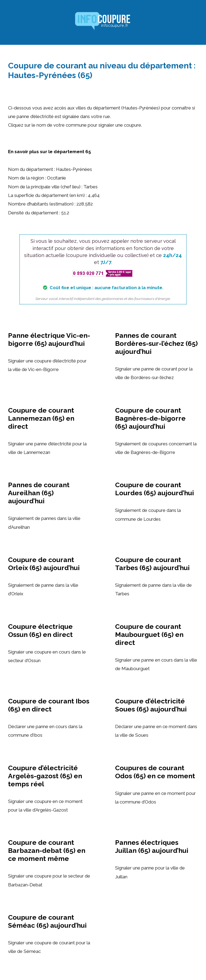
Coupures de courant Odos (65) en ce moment (155, 772)
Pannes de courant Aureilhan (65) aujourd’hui (39, 493)
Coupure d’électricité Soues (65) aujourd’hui (151, 705)
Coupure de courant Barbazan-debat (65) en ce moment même (47, 850)
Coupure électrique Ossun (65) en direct (40, 630)
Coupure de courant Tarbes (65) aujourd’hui (152, 564)
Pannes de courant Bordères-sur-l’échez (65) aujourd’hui (156, 343)
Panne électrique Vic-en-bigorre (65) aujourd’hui (49, 339)
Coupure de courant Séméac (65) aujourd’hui (47, 921)
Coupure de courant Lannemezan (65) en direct (41, 418)
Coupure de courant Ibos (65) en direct (49, 705)
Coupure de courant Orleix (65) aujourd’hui (44, 564)
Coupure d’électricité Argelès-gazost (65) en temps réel (45, 776)
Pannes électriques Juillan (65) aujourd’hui (152, 846)
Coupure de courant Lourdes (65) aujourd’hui (154, 489)
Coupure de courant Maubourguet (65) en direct (149, 634)
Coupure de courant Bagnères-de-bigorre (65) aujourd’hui (150, 418)
